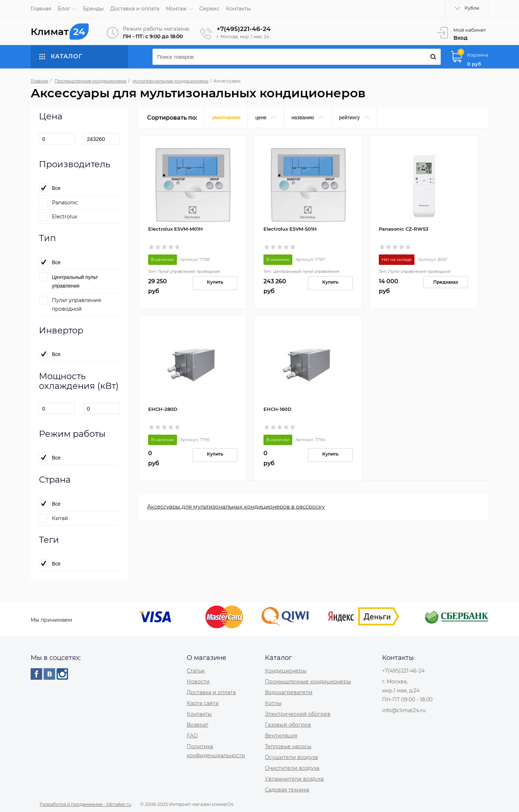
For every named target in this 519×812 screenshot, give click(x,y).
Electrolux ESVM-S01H (290, 228)
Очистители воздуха (292, 768)
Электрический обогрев (298, 714)
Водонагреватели (289, 692)
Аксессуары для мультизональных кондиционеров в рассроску (236, 506)
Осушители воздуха (291, 757)
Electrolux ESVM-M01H (176, 228)
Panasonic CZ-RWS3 (404, 228)
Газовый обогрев (288, 724)
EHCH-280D (163, 409)
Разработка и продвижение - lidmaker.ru (85, 804)
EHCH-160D (278, 409)
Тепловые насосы (288, 746)
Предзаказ (446, 282)
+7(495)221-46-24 (245, 29)
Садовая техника (287, 789)
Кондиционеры (286, 670)
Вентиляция (281, 735)
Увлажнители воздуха (294, 778)
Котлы (273, 703)
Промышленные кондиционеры (308, 681)
